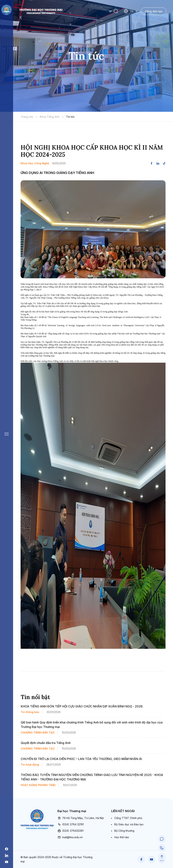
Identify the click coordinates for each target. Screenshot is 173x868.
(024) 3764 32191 (71, 824)
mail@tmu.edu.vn (70, 837)
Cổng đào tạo (154, 11)
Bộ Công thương (124, 831)
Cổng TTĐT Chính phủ (128, 818)
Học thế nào (122, 837)
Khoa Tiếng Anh (50, 117)
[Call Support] (162, 848)
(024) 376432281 (70, 831)
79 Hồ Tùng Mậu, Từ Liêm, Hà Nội (81, 818)
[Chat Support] (162, 839)
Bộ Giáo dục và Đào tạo (129, 824)
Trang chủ (27, 117)
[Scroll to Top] (162, 857)
